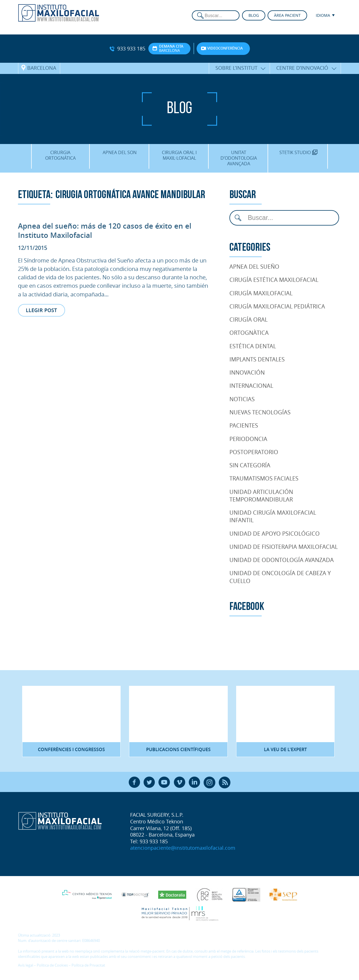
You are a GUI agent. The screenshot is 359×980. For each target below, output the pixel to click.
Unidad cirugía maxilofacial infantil (273, 516)
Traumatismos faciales (264, 478)
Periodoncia (248, 439)
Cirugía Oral (248, 319)
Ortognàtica (249, 333)
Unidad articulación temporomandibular (261, 495)
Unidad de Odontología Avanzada (282, 560)
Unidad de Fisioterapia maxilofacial (284, 547)
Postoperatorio (254, 452)
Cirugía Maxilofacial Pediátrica (277, 306)
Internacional (251, 386)
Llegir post (41, 310)
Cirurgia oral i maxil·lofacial (179, 155)
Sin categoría (250, 465)
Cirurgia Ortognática (60, 155)
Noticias (242, 399)
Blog (254, 15)
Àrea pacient (287, 15)
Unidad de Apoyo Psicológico (275, 533)
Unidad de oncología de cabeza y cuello (280, 577)
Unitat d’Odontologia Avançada (239, 158)
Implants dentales (257, 359)
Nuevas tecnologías (260, 412)
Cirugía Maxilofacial (261, 293)
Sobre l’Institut (236, 68)
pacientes (244, 425)
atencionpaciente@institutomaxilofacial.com (183, 848)
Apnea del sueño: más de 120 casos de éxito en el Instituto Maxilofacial (105, 230)
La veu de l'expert (285, 749)
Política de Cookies (52, 965)
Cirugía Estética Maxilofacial (274, 280)
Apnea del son (120, 152)
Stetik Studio (298, 152)
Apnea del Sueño (254, 266)
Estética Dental (253, 346)
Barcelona (42, 68)
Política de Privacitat (88, 965)
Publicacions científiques (178, 749)
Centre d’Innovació (302, 68)
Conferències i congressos (71, 749)
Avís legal (26, 965)
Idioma (323, 15)
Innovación (247, 372)
